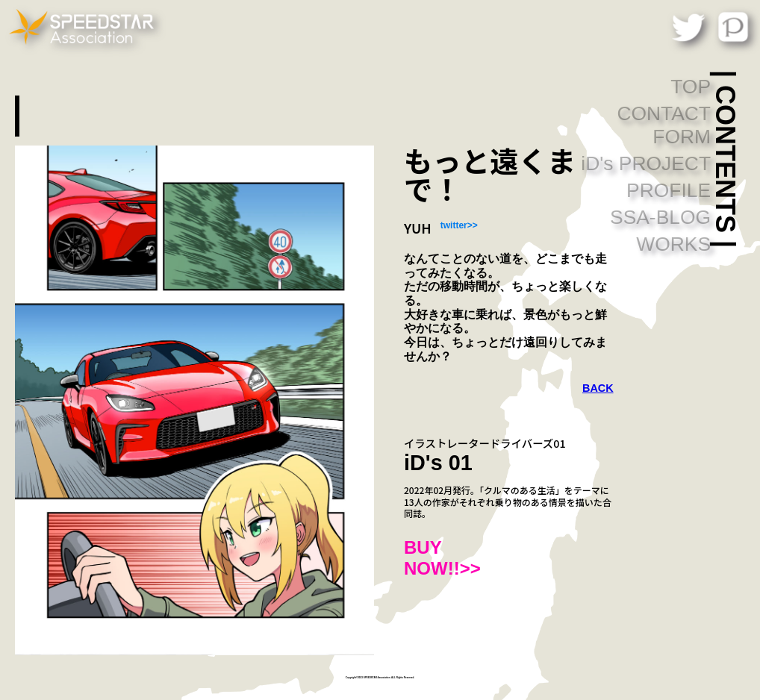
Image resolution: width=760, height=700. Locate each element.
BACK (598, 388)
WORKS (673, 244)
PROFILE (669, 190)
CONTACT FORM (664, 125)
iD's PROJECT (646, 163)
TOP (691, 87)
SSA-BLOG (660, 217)
